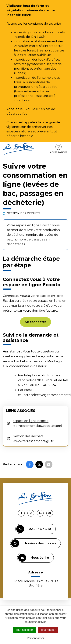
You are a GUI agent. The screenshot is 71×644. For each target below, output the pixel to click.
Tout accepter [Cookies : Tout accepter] (24, 630)
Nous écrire (34, 558)
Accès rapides (59, 149)
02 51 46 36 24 (45, 385)
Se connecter (35, 322)
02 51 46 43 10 (34, 529)
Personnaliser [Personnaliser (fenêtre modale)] (36, 638)
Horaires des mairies (34, 543)
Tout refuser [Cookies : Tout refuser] (48, 630)
